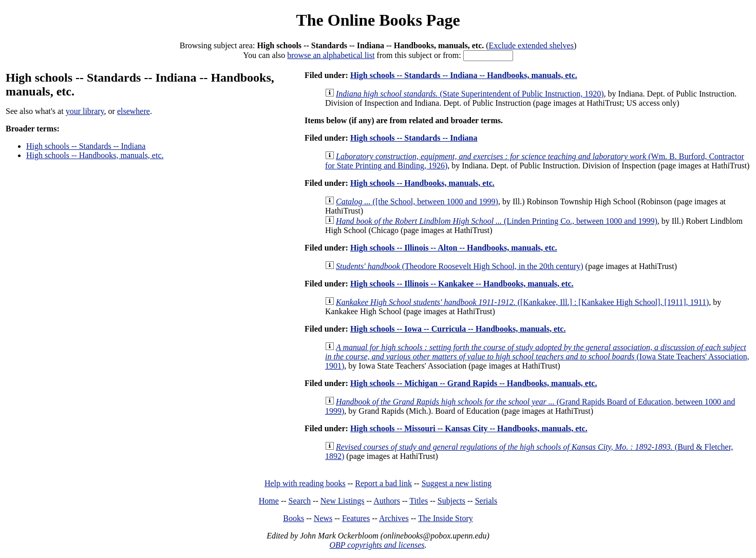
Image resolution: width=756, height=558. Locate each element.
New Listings (343, 501)
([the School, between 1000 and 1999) (417, 201)
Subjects (451, 501)
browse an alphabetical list (331, 55)
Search (300, 501)
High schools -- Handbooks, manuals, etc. (95, 155)
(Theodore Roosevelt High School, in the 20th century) (460, 266)
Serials (486, 501)
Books (294, 518)
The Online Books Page (378, 20)
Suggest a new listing (457, 483)
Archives (394, 518)
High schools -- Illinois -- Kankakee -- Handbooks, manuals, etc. (462, 284)
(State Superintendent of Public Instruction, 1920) (470, 94)
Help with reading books (305, 483)
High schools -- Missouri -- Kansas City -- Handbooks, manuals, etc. (469, 428)
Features (356, 518)
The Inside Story (446, 518)
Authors (387, 501)
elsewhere (134, 111)
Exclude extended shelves (531, 45)
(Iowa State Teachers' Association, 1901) (537, 357)
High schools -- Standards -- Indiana (86, 146)
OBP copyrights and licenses (377, 545)
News (323, 518)
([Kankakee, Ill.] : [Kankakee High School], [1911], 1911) (522, 302)
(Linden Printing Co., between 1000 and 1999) (497, 221)
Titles (419, 501)
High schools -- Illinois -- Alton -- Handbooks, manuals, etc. (454, 248)
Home (269, 501)
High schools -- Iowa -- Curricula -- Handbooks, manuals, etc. (458, 329)
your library (85, 111)
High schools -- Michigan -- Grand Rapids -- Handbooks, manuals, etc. (474, 383)
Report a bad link (383, 483)
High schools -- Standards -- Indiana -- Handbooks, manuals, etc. (464, 75)
